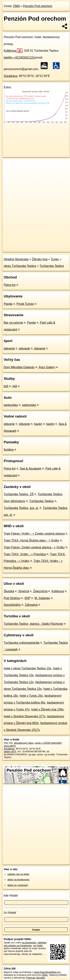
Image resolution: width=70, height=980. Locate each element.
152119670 (10, 746)
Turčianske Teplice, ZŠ (19, 494)
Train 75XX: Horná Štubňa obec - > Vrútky (31, 540)
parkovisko (11, 405)
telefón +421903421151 (19, 58)
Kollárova (13, 51)
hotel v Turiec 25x (31, 696)
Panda (8, 304)
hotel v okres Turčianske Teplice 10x (28, 668)
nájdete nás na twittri (18, 874)
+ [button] (9, 165)
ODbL (45, 975)
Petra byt (10, 285)
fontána (9, 450)
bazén (38, 424)
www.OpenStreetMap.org (47, 972)
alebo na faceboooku (18, 880)
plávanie (9, 348)
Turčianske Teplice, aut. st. (21, 508)
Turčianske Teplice (52, 266)
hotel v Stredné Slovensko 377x (25, 716)
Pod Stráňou (12, 598)
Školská (9, 591)
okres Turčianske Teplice (20, 266)
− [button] (9, 171)
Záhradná (31, 605)
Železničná (40, 591)
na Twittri (38, 946)
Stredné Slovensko (16, 259)
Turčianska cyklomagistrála (22, 643)
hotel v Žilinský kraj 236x (48, 709)
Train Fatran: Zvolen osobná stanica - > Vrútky (34, 547)
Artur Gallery (47, 367)
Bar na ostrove (13, 323)
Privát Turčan (25, 304)
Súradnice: (11, 76)
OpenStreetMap (30, 246)
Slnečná (24, 591)
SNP (27, 598)
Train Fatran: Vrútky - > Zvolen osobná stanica (34, 534)
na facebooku (29, 943)
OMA (17, 6)
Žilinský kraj (40, 259)
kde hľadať (11, 896)
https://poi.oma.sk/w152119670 (19, 249)
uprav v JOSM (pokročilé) (48, 743)
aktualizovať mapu (24, 743)
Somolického (12, 605)
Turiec (55, 259)
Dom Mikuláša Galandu (19, 367)
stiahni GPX (10, 751)
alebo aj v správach (18, 885)
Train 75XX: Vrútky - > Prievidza (25, 554)
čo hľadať (10, 913)
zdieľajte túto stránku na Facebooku (25, 944)
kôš (6, 386)
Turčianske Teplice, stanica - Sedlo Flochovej (33, 624)
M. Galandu (42, 598)
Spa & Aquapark (30, 469)
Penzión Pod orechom (38, 6)
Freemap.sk (49, 246)
